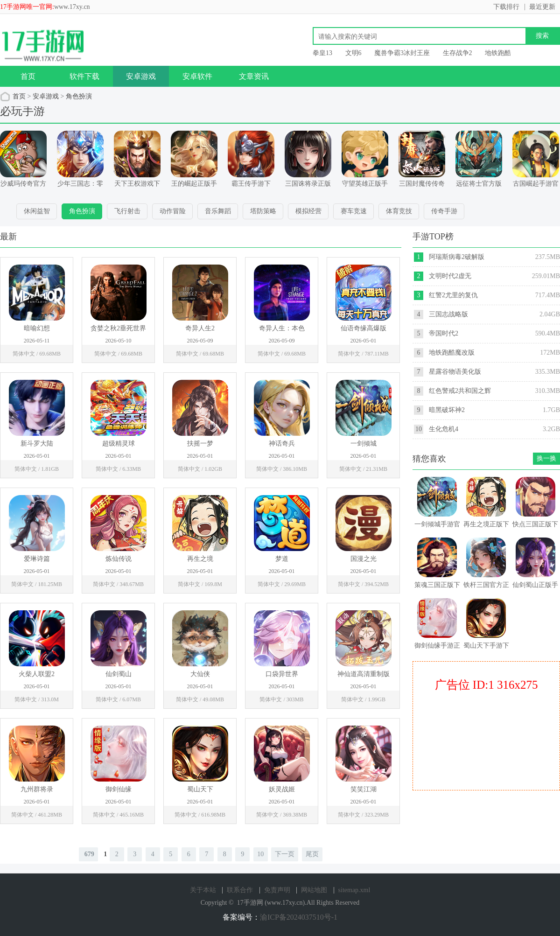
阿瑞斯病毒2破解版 (457, 257)
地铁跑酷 (498, 53)
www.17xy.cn (72, 7)
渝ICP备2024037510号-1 (299, 917)
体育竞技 (399, 211)
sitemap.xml (354, 890)
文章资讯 (254, 76)
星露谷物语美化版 (455, 372)
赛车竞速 (354, 211)
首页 (28, 76)
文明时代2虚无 (450, 276)
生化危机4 (444, 429)
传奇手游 (444, 211)
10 (260, 854)
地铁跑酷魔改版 (452, 353)
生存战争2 (458, 53)
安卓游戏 (141, 76)
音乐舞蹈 (218, 211)
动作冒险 (173, 211)
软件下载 (84, 76)
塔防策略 (263, 211)
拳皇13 (322, 53)
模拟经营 (308, 211)
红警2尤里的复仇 (453, 295)
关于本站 (203, 890)
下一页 (285, 854)
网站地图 (314, 890)
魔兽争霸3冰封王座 (402, 53)
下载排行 (506, 7)
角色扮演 (79, 96)
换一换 (546, 458)
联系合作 (240, 890)
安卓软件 (197, 76)
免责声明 (277, 890)
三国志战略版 (448, 314)
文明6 (353, 53)
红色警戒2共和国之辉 (460, 391)
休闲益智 (37, 211)
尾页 (312, 854)
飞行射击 (127, 211)
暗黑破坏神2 (447, 410)
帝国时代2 (444, 333)
